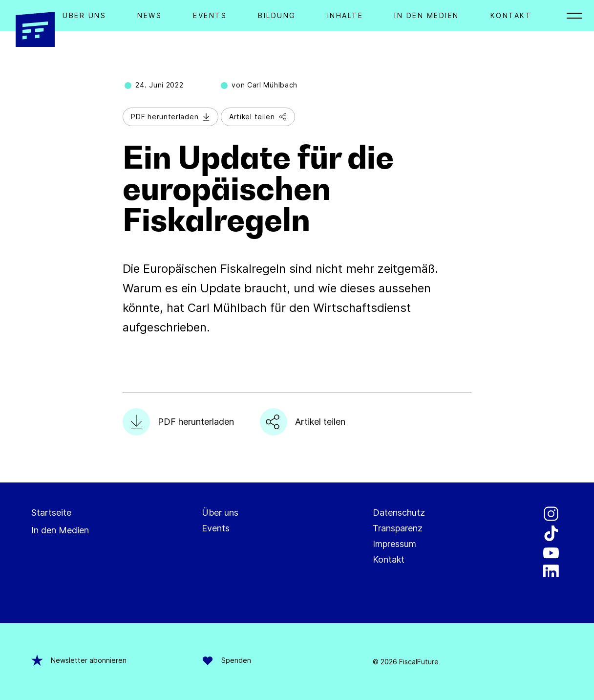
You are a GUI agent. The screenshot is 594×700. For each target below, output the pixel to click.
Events (210, 15)
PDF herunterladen (170, 117)
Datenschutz (399, 513)
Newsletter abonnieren (79, 660)
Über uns (220, 513)
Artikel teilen (258, 117)
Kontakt (511, 15)
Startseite (51, 513)
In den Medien (427, 15)
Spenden (226, 660)
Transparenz (398, 528)
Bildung (277, 15)
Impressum (394, 544)
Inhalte (345, 15)
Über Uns (84, 15)
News (149, 15)
